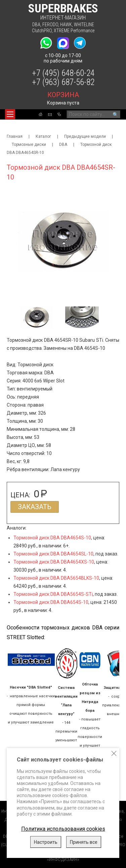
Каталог (43, 136)
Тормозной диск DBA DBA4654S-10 (52, 538)
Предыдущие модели (85, 136)
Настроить (46, 842)
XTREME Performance (74, 31)
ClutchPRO (42, 31)
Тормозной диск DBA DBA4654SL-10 (53, 554)
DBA (36, 25)
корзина (63, 95)
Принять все (84, 842)
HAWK (66, 25)
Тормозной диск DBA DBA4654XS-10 (54, 562)
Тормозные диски (29, 144)
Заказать (35, 507)
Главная (15, 136)
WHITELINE (84, 25)
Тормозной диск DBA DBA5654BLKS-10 (56, 578)
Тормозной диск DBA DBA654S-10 (51, 602)
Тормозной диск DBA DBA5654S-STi (53, 594)
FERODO (50, 25)
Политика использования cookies (63, 829)
